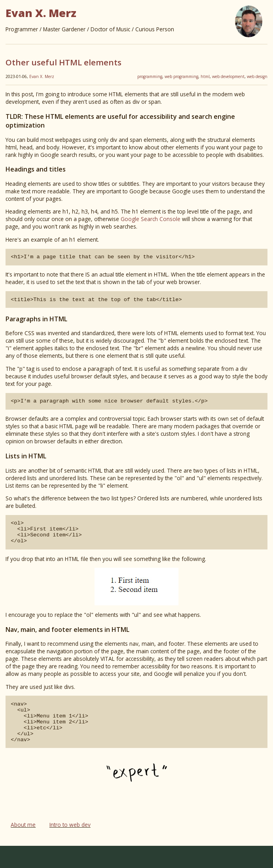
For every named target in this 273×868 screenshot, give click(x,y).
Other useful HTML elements (64, 62)
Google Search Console (151, 219)
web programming (181, 76)
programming (150, 76)
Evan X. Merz (42, 76)
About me (23, 847)
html (205, 76)
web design (257, 76)
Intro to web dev (70, 847)
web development (228, 76)
